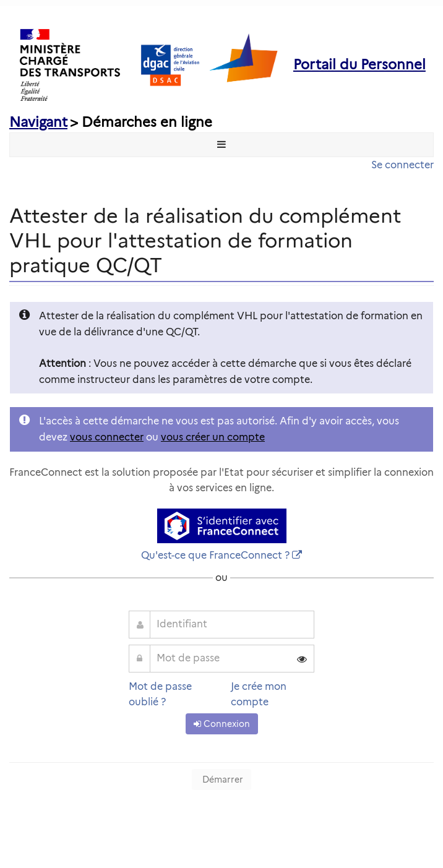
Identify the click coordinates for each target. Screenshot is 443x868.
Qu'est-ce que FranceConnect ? (215, 555)
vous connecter (107, 437)
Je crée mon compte (259, 694)
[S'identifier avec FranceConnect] (222, 526)
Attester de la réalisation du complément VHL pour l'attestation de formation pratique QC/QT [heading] (205, 240)
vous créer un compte (213, 437)
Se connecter (402, 165)
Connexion (222, 724)
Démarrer (222, 780)
